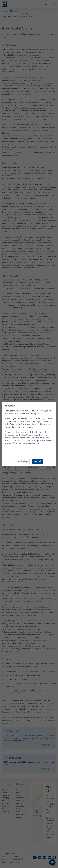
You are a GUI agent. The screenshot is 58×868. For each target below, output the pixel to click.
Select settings (23, 461)
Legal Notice (34, 443)
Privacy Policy (38, 435)
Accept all (37, 461)
